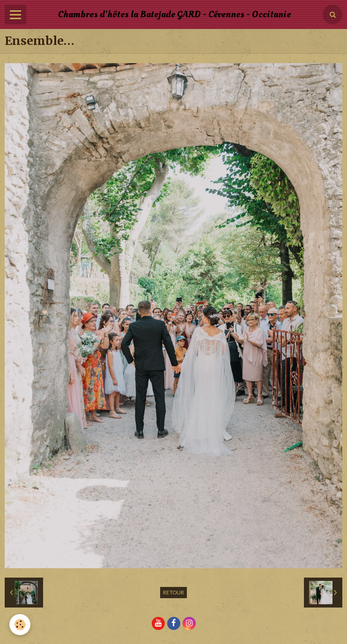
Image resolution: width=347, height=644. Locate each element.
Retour (173, 592)
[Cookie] (20, 625)
